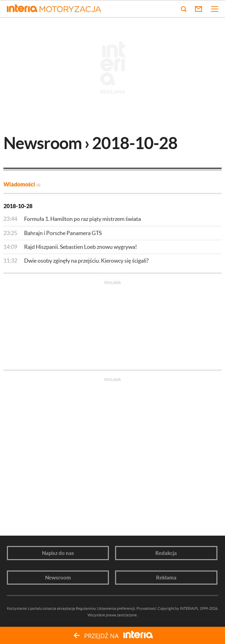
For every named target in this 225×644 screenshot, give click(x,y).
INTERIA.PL (189, 608)
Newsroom (58, 578)
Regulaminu (86, 608)
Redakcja (166, 553)
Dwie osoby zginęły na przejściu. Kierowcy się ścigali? (86, 261)
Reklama (166, 578)
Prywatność (146, 608)
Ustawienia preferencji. (116, 608)
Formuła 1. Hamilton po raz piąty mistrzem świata (83, 219)
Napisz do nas (58, 553)
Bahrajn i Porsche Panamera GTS (63, 233)
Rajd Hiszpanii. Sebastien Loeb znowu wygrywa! (80, 247)
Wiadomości (22, 184)
